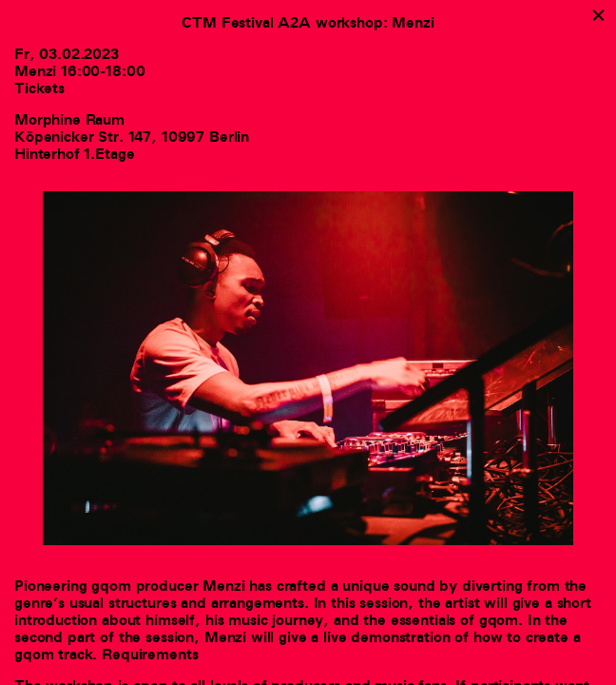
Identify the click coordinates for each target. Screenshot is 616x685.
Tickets (39, 88)
